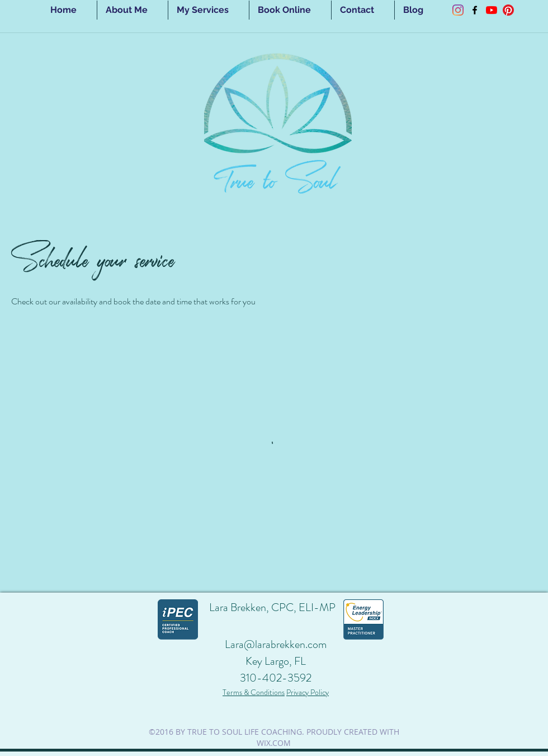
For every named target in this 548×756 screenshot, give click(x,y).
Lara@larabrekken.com (276, 644)
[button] (209, 10)
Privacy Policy (308, 692)
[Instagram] (458, 10)
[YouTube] (492, 10)
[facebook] (475, 10)
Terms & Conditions (254, 692)
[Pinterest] (508, 10)
